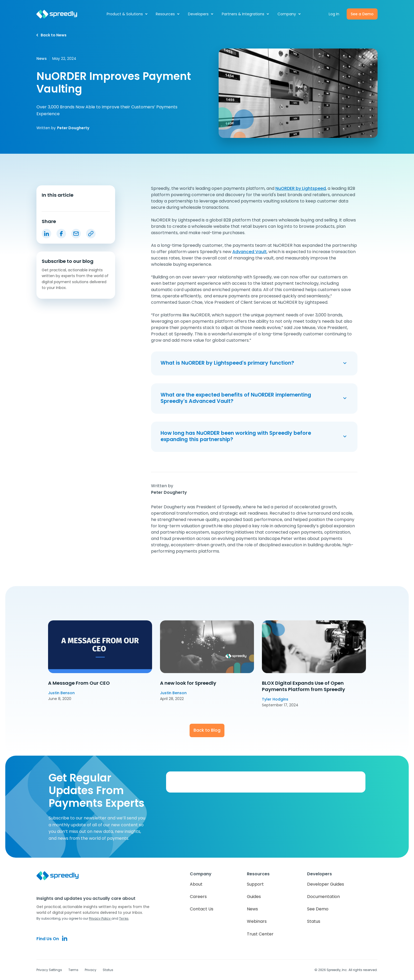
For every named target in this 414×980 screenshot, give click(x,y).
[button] (127, 14)
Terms (73, 970)
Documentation (323, 897)
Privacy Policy (100, 918)
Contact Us (202, 909)
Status (314, 921)
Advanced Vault (250, 252)
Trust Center (260, 934)
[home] (60, 14)
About (196, 884)
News (252, 909)
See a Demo (362, 14)
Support (255, 884)
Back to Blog (207, 730)
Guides (254, 897)
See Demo (318, 909)
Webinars (257, 921)
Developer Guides (326, 884)
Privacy (91, 970)
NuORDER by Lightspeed (301, 188)
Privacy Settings (49, 970)
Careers (198, 897)
